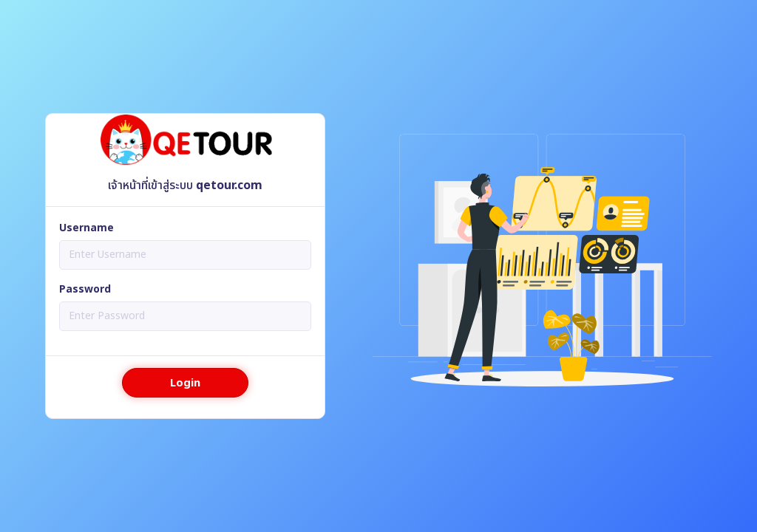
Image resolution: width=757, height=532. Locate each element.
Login (185, 383)
